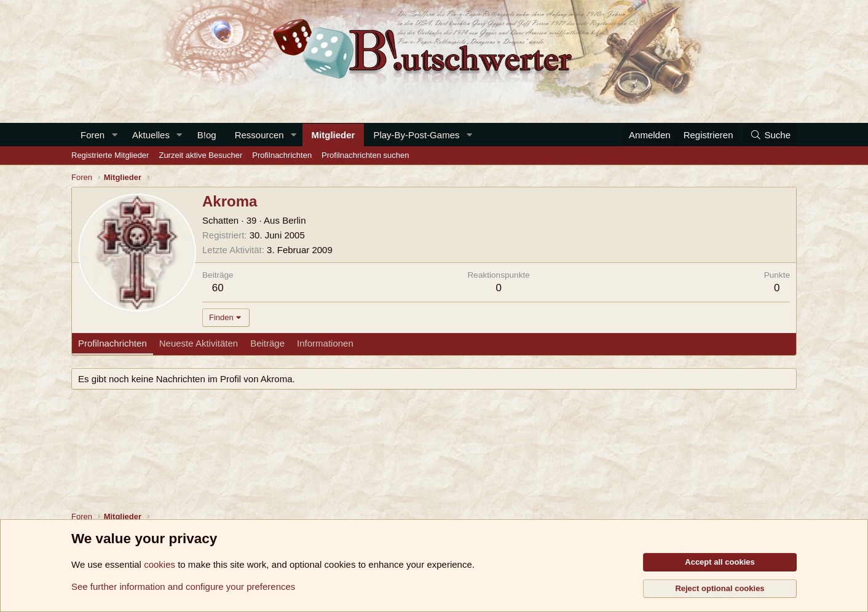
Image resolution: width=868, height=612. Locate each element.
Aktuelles (151, 135)
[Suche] (770, 135)
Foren (93, 135)
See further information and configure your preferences (183, 586)
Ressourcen (259, 135)
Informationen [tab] (325, 343)
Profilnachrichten (282, 155)
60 (218, 288)
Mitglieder (333, 135)
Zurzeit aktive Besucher (200, 155)
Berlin (294, 220)
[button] (114, 135)
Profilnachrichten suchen (365, 155)
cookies (160, 564)
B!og (207, 135)
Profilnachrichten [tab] (112, 343)
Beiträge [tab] (267, 343)
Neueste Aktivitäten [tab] (199, 343)
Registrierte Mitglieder (110, 155)
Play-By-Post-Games (416, 135)
